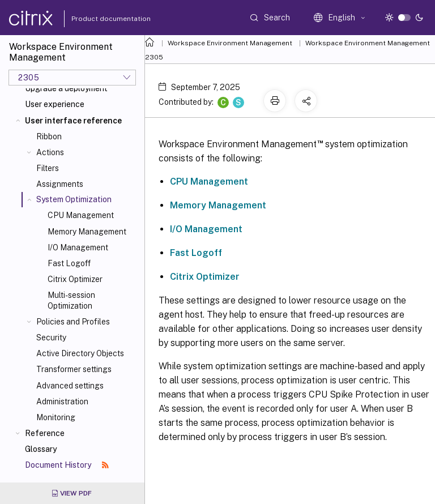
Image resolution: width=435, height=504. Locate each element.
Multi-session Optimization (71, 300)
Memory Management (87, 232)
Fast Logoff (69, 263)
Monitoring (56, 417)
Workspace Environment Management (230, 43)
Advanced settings (70, 386)
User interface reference (73, 121)
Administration (62, 402)
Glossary (41, 449)
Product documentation (97, 19)
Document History (67, 465)
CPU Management (81, 215)
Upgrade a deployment (66, 88)
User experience (55, 104)
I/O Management (78, 247)
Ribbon (49, 136)
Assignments (60, 184)
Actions (50, 152)
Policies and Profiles (73, 322)
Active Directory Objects (80, 353)
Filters (48, 168)
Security (51, 338)
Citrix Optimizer (75, 279)
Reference (45, 433)
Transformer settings (74, 369)
